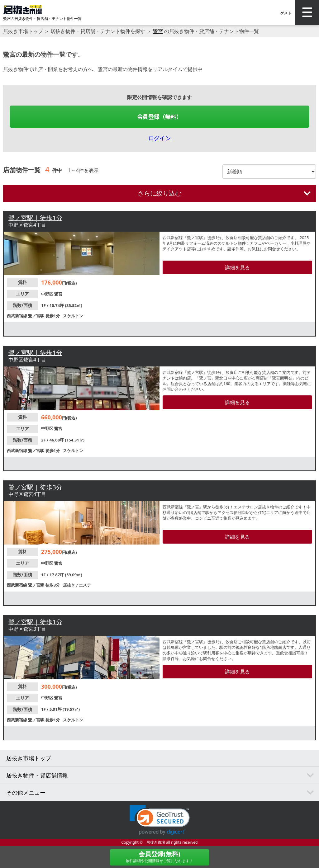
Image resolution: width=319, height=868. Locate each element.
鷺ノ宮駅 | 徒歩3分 (35, 487)
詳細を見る (237, 267)
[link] (160, 820)
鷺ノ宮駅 (37, 316)
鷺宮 (158, 31)
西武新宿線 (17, 316)
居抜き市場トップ (23, 31)
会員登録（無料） (159, 116)
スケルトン (73, 316)
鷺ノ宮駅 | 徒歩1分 (35, 218)
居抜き (69, 585)
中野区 (48, 294)
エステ (85, 585)
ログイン (159, 138)
